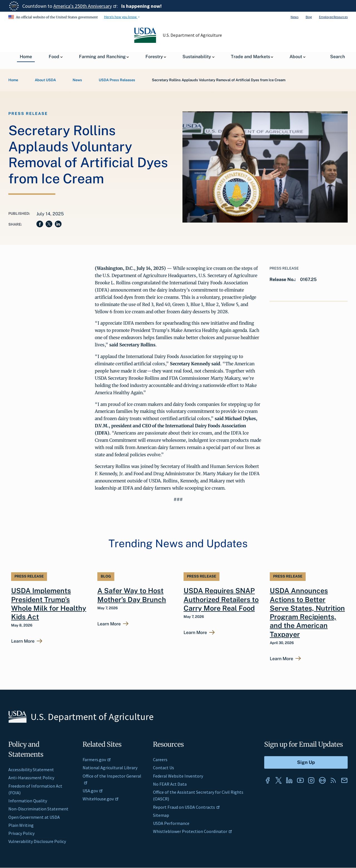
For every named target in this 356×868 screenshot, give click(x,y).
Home (13, 80)
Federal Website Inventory (178, 776)
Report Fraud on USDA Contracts (186, 807)
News (295, 17)
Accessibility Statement (31, 770)
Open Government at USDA (34, 817)
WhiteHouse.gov (101, 799)
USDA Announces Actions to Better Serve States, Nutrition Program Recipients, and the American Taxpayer (307, 612)
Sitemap (161, 815)
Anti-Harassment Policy (31, 778)
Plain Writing (21, 825)
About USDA (45, 80)
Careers (160, 759)
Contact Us (164, 768)
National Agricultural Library (110, 768)
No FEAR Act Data (170, 784)
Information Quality (28, 801)
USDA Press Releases (117, 80)
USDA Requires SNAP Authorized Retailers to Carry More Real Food (221, 599)
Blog (309, 17)
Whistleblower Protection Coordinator (193, 831)
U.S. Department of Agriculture (192, 35)
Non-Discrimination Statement (38, 809)
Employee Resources (333, 17)
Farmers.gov (97, 759)
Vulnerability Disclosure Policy (37, 841)
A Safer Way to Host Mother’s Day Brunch (132, 595)
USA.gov (93, 791)
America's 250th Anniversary (85, 6)
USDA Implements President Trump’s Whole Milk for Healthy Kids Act (49, 604)
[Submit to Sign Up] (306, 762)
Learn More (23, 641)
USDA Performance (171, 823)
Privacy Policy (21, 833)
